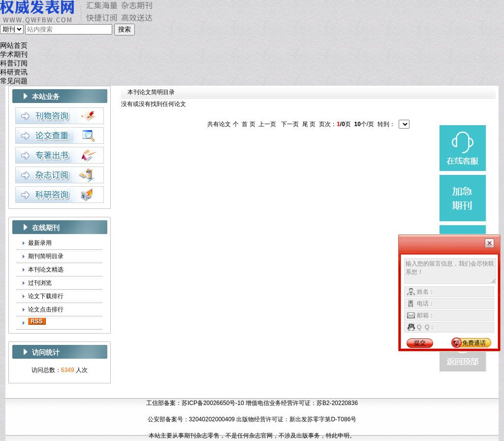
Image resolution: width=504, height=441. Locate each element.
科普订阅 (14, 63)
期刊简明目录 (46, 256)
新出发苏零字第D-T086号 (323, 419)
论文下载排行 (46, 296)
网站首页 (14, 46)
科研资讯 (14, 72)
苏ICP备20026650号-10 (213, 403)
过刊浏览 (40, 283)
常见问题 (14, 81)
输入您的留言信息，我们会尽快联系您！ (450, 271)
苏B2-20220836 (337, 403)
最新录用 (40, 243)
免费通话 (474, 343)
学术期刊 (14, 54)
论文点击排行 (46, 309)
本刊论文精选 (46, 270)
